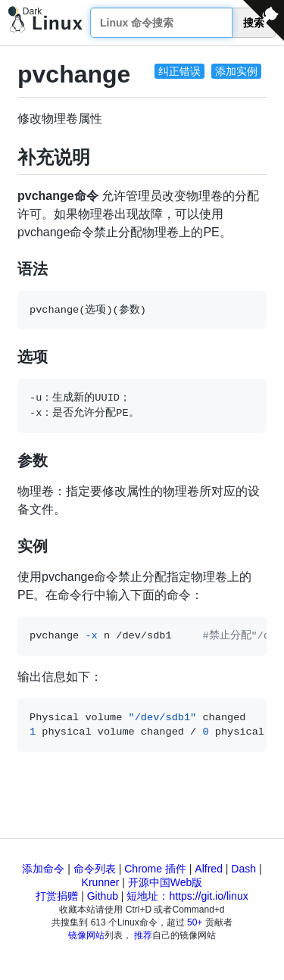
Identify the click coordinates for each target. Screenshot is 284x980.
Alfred (209, 869)
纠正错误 (179, 71)
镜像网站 (86, 935)
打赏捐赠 (57, 896)
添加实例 (236, 71)
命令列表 (95, 869)
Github (103, 896)
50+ (195, 922)
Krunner (101, 882)
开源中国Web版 (165, 882)
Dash (243, 869)
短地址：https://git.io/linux (187, 896)
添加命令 (43, 869)
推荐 (143, 935)
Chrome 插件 (155, 869)
